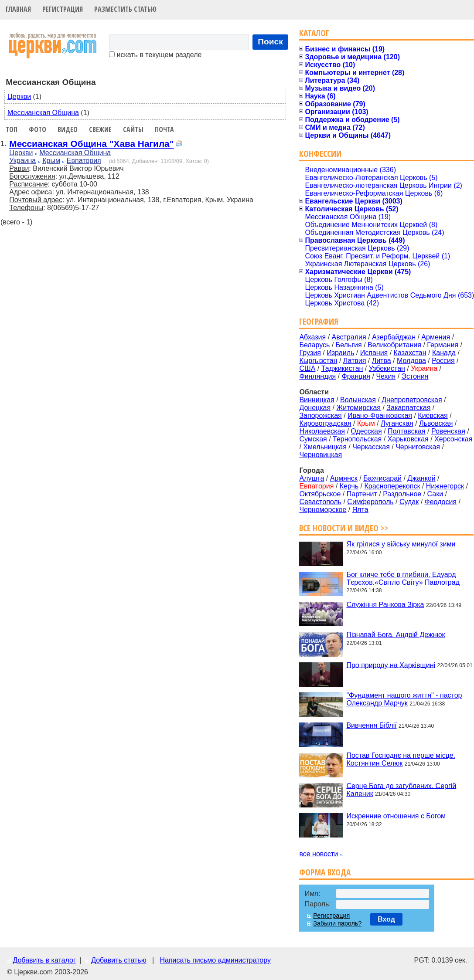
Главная (18, 9)
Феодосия (441, 502)
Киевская (433, 415)
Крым (51, 161)
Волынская (358, 400)
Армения (436, 337)
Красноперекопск (392, 486)
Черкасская (371, 447)
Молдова (411, 361)
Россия (443, 361)
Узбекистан (387, 368)
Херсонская (453, 439)
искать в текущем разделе (155, 55)
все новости (319, 854)
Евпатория (84, 161)
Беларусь (314, 345)
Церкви (19, 97)
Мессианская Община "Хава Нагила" (91, 144)
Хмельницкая (325, 447)
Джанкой (421, 478)
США (307, 368)
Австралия (349, 337)
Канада (444, 353)
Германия (443, 345)
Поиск (270, 42)
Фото (38, 129)
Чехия (386, 376)
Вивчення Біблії (371, 725)
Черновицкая (321, 455)
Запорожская (320, 415)
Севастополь (320, 502)
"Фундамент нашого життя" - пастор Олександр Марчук (404, 699)
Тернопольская (357, 439)
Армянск (344, 478)
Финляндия (317, 376)
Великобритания (394, 345)
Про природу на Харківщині (391, 665)
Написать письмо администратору (215, 960)
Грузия (310, 353)
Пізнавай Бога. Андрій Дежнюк (396, 635)
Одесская (366, 431)
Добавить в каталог (44, 960)
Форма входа (325, 872)
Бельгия (349, 345)
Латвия (355, 361)
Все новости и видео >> (344, 528)
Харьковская (408, 439)
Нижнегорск (445, 486)
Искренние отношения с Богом (396, 816)
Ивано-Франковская (380, 415)
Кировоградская (325, 423)
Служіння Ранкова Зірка (385, 605)
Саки (435, 494)
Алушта (312, 478)
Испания (374, 353)
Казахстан (410, 353)
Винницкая (317, 400)
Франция (356, 376)
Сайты (133, 129)
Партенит (362, 494)
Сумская (313, 439)
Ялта (360, 510)
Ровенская (448, 431)
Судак (409, 502)
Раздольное (402, 494)
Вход (386, 919)
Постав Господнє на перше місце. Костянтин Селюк (401, 759)
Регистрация (63, 9)
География (319, 321)
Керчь (349, 486)
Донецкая (315, 408)
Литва (382, 361)
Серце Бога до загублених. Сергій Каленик (401, 789)
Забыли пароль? (337, 923)
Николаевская (322, 431)
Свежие (100, 129)
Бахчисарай (382, 478)
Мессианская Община (43, 113)
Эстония (415, 376)
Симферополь (370, 502)
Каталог (314, 33)
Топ (12, 129)
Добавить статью (119, 960)
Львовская (436, 423)
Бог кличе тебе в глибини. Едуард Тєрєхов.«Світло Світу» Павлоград (403, 578)
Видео (68, 129)
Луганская (397, 423)
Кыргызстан (318, 361)
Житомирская (358, 408)
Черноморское (323, 510)
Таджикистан (342, 368)
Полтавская (407, 431)
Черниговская (418, 447)
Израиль (340, 353)
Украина (22, 161)
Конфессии (320, 154)
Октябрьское (320, 494)
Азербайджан (394, 337)
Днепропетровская (412, 400)
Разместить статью (125, 9)
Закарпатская (408, 408)
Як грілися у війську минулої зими (401, 544)
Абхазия (312, 337)
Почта (164, 129)
